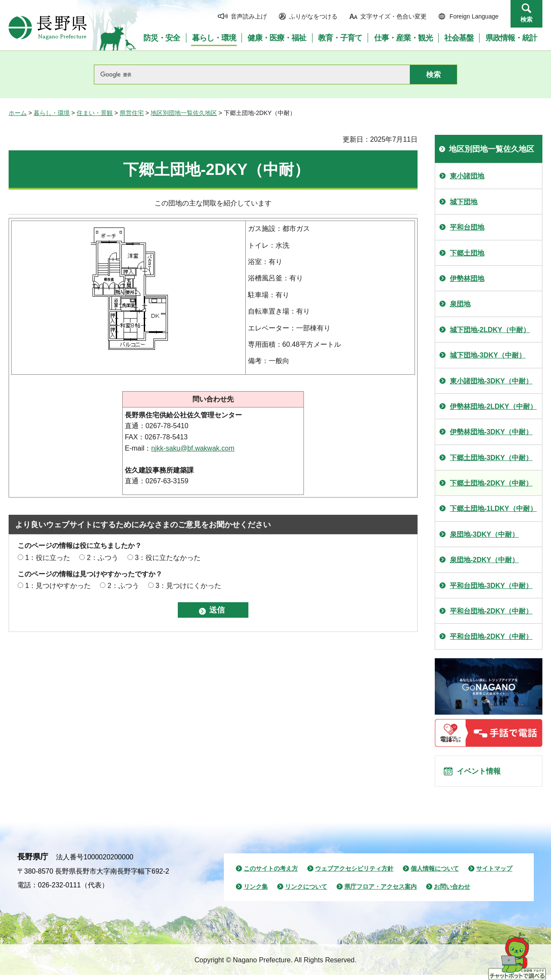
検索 (526, 19)
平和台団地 (467, 227)
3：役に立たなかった (168, 558)
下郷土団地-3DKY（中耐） (491, 458)
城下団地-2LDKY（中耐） (490, 330)
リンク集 (256, 892)
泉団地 (460, 304)
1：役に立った (48, 558)
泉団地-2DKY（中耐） (484, 560)
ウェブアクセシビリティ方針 (354, 874)
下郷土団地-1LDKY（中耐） (493, 509)
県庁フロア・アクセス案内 (381, 892)
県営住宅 (132, 113)
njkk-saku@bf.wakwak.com (193, 448)
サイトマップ (494, 874)
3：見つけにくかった (188, 586)
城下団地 (464, 202)
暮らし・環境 (52, 113)
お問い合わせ (452, 892)
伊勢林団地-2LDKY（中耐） (493, 406)
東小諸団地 (467, 176)
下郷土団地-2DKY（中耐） (491, 483)
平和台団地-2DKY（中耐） (491, 611)
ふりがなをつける (313, 16)
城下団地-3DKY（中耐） (488, 355)
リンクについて (306, 892)
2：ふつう (103, 558)
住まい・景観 (95, 113)
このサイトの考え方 (271, 874)
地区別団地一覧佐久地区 (184, 113)
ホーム (18, 113)
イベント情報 (483, 774)
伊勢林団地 (467, 278)
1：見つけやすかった (58, 586)
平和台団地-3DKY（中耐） (491, 586)
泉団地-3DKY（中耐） (484, 534)
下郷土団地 (467, 253)
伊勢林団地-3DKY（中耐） (491, 432)
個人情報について (435, 874)
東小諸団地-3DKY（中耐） (491, 381)
